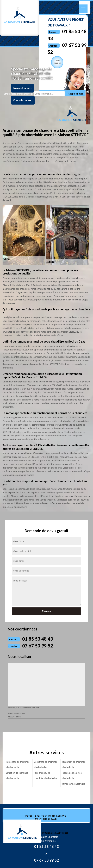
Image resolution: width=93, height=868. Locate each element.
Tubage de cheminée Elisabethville (72, 776)
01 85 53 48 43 (38, 639)
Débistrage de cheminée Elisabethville (45, 765)
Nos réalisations (22, 88)
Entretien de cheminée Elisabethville (17, 776)
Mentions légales (47, 819)
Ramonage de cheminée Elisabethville (18, 765)
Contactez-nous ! (23, 100)
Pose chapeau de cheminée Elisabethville (45, 776)
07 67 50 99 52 (38, 646)
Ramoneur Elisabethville (73, 784)
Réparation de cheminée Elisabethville (74, 765)
